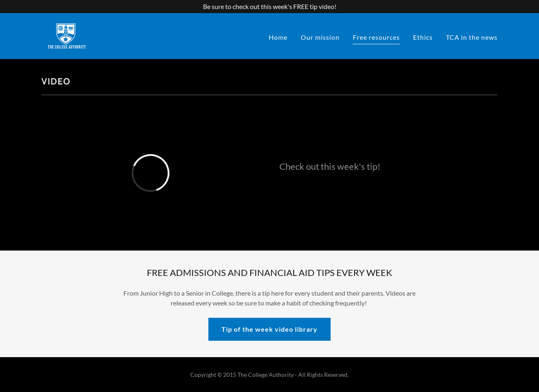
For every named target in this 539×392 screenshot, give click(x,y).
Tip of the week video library (269, 329)
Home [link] (278, 37)
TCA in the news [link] (472, 37)
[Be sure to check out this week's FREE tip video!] (269, 7)
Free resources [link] (376, 37)
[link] (67, 35)
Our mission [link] (320, 37)
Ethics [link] (423, 37)
